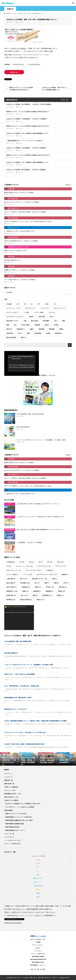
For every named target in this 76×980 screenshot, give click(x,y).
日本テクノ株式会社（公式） (38, 939)
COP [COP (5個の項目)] (18, 304)
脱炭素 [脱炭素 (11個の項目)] (48, 333)
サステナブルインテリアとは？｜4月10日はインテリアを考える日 (25, 732)
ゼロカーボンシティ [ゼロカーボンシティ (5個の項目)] (60, 308)
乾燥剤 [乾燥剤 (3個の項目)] (31, 316)
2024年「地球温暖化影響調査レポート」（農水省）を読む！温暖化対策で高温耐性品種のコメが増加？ (36, 721)
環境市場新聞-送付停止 (12, 827)
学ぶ (38, 871)
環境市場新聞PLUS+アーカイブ (15, 830)
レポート (38, 867)
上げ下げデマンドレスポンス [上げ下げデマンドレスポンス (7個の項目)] (15, 316)
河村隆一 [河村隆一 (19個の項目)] (56, 325)
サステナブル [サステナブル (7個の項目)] (45, 308)
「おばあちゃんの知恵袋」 (18, 48)
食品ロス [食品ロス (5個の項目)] (24, 337)
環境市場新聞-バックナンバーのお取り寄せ (19, 817)
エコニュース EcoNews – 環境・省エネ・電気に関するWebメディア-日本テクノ (33, 635)
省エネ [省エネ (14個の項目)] (20, 333)
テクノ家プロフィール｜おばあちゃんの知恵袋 (20, 807)
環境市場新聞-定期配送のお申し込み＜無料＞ (19, 820)
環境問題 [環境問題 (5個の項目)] (52, 329)
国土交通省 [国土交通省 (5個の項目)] (35, 321)
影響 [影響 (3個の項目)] (63, 321)
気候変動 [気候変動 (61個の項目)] (37, 325)
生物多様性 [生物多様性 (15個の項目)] (10, 333)
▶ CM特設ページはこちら (47, 375)
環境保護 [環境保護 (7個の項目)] (41, 329)
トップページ (8, 777)
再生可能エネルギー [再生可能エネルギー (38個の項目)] (13, 321)
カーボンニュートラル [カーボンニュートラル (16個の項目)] (13, 308)
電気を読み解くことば (11, 797)
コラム (38, 864)
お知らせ (38, 948)
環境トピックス (38, 878)
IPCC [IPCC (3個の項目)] (39, 304)
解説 (38, 897)
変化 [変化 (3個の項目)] (56, 321)
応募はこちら (14, 72)
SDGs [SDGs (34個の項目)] (47, 304)
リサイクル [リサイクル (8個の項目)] (52, 312)
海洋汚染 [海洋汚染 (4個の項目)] (9, 329)
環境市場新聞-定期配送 (38, 956)
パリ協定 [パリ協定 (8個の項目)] (26, 312)
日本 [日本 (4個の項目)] (15, 325)
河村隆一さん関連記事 (11, 787)
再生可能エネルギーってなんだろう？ (16, 709)
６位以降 (68, 455)
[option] (9, 759)
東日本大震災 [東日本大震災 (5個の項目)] (26, 325)
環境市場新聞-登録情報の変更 (15, 824)
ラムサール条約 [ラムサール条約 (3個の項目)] (39, 312)
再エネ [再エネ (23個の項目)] (52, 316)
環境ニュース (38, 882)
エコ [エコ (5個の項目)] (55, 304)
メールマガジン (9, 837)
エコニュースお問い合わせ (13, 844)
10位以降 (67, 185)
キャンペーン (8, 774)
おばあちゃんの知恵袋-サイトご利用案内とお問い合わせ (23, 804)
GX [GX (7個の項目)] (32, 304)
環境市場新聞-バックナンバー (38, 965)
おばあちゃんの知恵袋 (11, 800)
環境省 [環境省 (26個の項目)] (61, 329)
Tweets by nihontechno (13, 923)
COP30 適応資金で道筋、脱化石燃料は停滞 (18, 641)
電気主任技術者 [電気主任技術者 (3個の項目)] (11, 337)
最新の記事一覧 (9, 784)
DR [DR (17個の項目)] (25, 304)
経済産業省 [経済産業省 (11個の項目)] (38, 333)
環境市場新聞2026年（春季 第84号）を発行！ (19, 698)
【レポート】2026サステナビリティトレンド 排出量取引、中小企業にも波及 (29, 665)
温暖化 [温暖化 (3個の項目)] (32, 329)
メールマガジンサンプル (13, 840)
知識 (38, 893)
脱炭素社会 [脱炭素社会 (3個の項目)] (58, 333)
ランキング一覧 (9, 834)
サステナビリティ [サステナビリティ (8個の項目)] (30, 308)
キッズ (38, 860)
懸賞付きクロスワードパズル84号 (16, 814)
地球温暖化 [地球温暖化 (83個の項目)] (46, 321)
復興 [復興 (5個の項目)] (8, 325)
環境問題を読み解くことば (13, 794)
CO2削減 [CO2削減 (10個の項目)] (9, 304)
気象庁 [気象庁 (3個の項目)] (47, 325)
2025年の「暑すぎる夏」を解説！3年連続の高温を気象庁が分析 (24, 744)
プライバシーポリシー (38, 945)
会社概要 (38, 942)
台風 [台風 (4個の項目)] (25, 321)
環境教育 (38, 890)
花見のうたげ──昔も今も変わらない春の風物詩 (19, 674)
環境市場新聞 (8, 810)
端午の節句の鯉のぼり (11, 653)
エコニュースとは (10, 790)
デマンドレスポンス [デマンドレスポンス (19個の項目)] (13, 312)
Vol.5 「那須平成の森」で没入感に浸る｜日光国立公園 (22, 686)
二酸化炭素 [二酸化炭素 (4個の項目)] (41, 316)
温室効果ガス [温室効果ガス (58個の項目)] (21, 329)
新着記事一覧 (8, 780)
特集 (38, 875)
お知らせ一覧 (64, 100)
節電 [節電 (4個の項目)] (28, 333)
